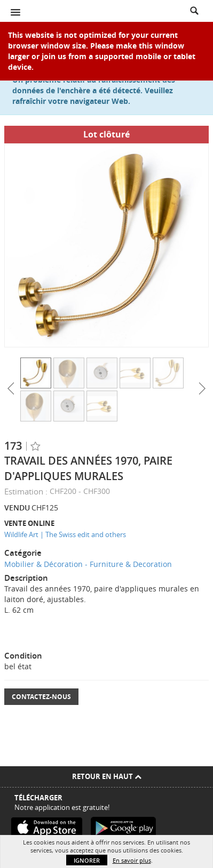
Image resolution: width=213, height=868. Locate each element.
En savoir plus (132, 860)
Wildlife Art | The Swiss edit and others (65, 534)
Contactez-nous (41, 697)
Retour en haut (107, 776)
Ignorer (87, 860)
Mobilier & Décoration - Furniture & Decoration (88, 564)
